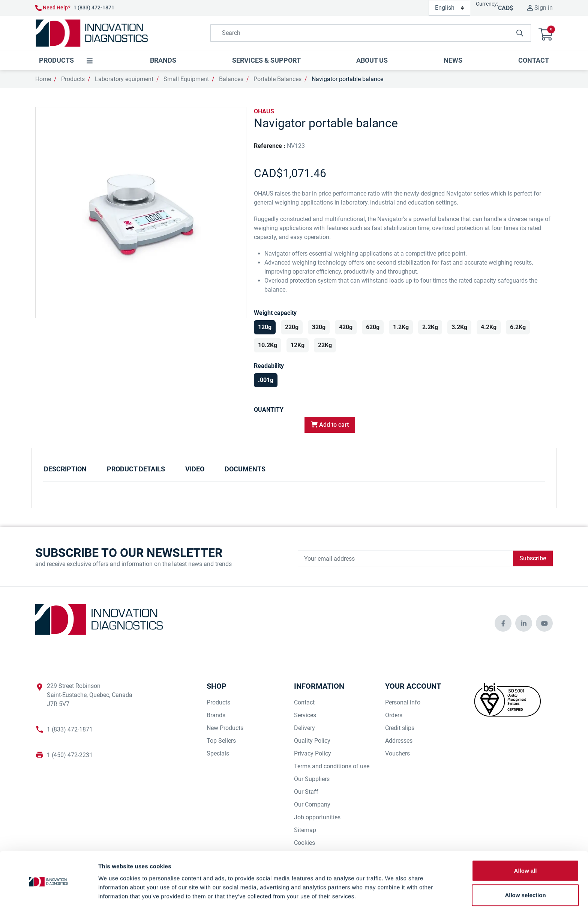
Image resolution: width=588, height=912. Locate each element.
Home (43, 79)
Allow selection (525, 872)
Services (305, 715)
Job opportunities (317, 817)
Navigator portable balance (347, 79)
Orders (394, 715)
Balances (231, 79)
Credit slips (400, 728)
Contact (304, 702)
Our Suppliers (312, 779)
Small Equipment (186, 79)
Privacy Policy (313, 753)
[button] (546, 33)
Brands (216, 715)
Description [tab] (65, 469)
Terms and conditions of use (332, 766)
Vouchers (397, 753)
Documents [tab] (245, 469)
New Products (225, 728)
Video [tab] (195, 469)
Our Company (312, 804)
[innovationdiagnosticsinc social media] (503, 623)
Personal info (403, 702)
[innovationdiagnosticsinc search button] (520, 33)
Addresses (399, 741)
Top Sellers (221, 741)
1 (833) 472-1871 (94, 8)
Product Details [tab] (136, 469)
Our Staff (306, 792)
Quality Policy (312, 741)
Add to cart (330, 425)
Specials (218, 753)
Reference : (270, 146)
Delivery (304, 728)
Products (73, 79)
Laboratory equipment (124, 79)
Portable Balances (277, 79)
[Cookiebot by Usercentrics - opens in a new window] (49, 897)
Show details (394, 897)
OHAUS (264, 111)
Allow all (526, 847)
